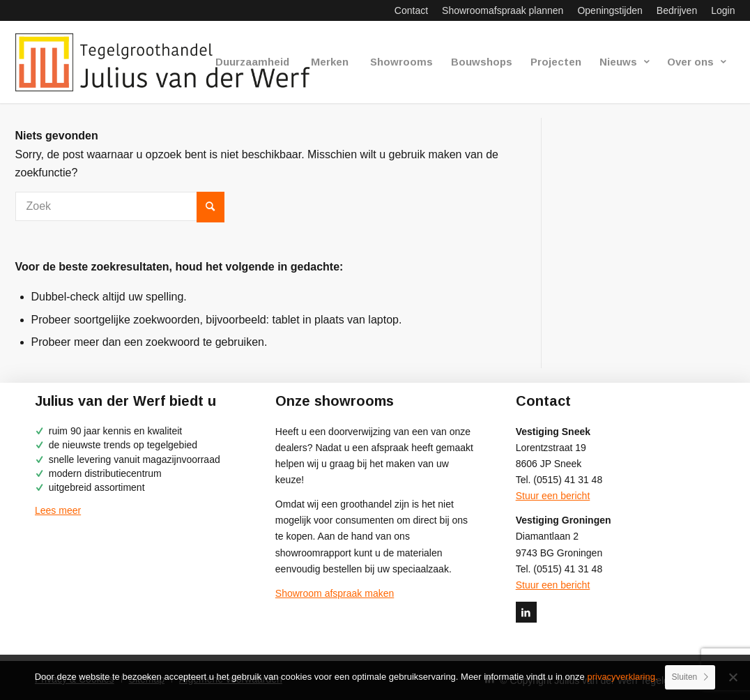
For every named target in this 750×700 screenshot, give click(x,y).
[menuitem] (411, 10)
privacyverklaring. (622, 677)
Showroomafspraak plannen (503, 10)
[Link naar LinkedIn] (526, 612)
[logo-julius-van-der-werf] (169, 62)
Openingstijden (610, 10)
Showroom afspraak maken (335, 593)
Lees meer (58, 510)
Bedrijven (677, 10)
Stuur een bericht (553, 496)
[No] (733, 677)
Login (723, 10)
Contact (411, 10)
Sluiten (685, 677)
